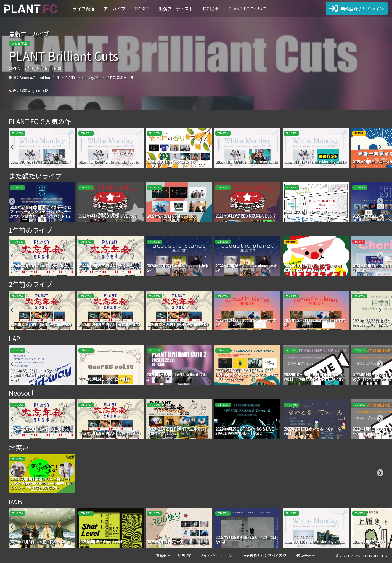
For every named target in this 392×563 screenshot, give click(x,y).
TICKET (142, 9)
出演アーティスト (176, 9)
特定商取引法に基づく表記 (264, 556)
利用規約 (185, 556)
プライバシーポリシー (218, 556)
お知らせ (211, 9)
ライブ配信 (84, 9)
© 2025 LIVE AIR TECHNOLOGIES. (362, 556)
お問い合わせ (304, 556)
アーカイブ (114, 9)
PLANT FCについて (248, 9)
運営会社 (163, 556)
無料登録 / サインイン (357, 9)
